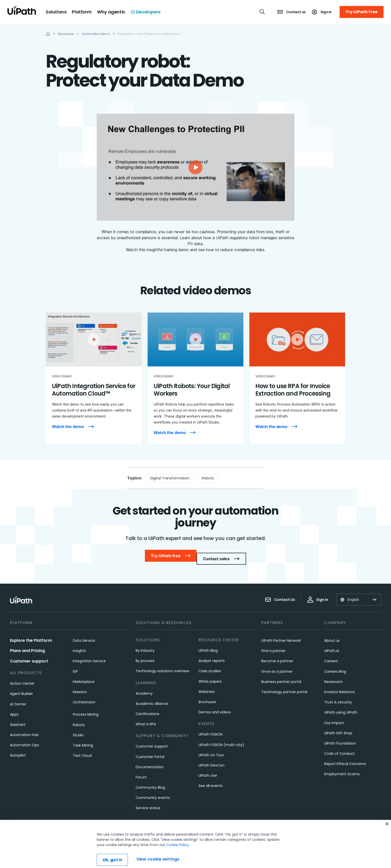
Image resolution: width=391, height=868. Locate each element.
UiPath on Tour (211, 749)
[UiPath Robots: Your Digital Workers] (195, 378)
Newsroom (333, 676)
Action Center (22, 677)
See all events (211, 780)
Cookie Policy (178, 858)
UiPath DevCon (211, 759)
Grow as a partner (277, 665)
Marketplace (84, 676)
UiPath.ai (332, 645)
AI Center (18, 698)
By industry (145, 645)
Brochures (207, 696)
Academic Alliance (152, 698)
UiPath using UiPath (341, 706)
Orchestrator (84, 696)
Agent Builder (21, 688)
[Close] (387, 837)
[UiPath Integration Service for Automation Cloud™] (94, 378)
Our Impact (334, 717)
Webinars (207, 686)
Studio (78, 729)
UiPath (208, 769)
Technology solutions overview (162, 665)
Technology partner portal (284, 686)
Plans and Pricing (27, 645)
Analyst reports (212, 655)
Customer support (29, 655)
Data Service (84, 635)
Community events (153, 792)
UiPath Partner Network (281, 635)
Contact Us (280, 594)
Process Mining (86, 708)
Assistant (18, 719)
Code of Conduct (340, 748)
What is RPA (146, 718)
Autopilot (18, 749)
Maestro (80, 686)
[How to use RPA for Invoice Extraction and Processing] (297, 378)
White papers (210, 675)
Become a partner (277, 655)
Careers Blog (335, 665)
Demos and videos (215, 706)
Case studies (210, 665)
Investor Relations (340, 686)
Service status (148, 802)
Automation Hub (24, 729)
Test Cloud (82, 750)
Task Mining (83, 739)
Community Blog (150, 781)
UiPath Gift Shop (338, 727)
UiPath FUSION (210, 728)
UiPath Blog (208, 645)
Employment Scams (342, 768)
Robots (208, 478)
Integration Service (89, 655)
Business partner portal (281, 676)
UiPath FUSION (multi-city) (221, 739)
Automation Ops (24, 739)
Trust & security (338, 696)
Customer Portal (150, 751)
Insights (79, 645)
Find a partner (273, 645)
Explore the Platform (31, 634)
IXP (75, 665)
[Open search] (262, 12)
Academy (144, 687)
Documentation (150, 761)
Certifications (147, 708)
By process (145, 655)
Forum (141, 771)
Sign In (318, 594)
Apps (14, 708)
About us (332, 635)
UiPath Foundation (340, 737)
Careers (331, 655)
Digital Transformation (170, 478)
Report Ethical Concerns (345, 758)
